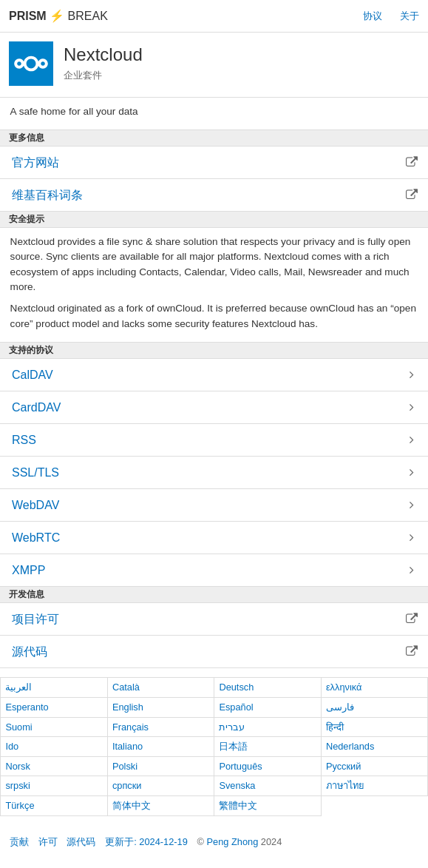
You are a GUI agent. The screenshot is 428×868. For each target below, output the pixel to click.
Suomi (18, 727)
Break (58, 16)
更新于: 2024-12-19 (146, 842)
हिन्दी (335, 727)
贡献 (19, 842)
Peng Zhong (234, 842)
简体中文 (132, 805)
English (128, 707)
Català (126, 687)
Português (240, 766)
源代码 (81, 842)
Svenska (237, 785)
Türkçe (20, 805)
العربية (18, 687)
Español (236, 707)
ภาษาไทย (345, 785)
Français (130, 727)
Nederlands (350, 746)
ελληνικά (344, 687)
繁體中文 (238, 805)
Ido (12, 746)
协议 (373, 16)
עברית (232, 727)
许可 (48, 842)
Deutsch (236, 687)
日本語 (233, 746)
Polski (125, 766)
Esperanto (27, 707)
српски (127, 785)
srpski (17, 785)
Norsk (17, 766)
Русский (343, 766)
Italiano (128, 746)
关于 (410, 16)
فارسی (340, 707)
